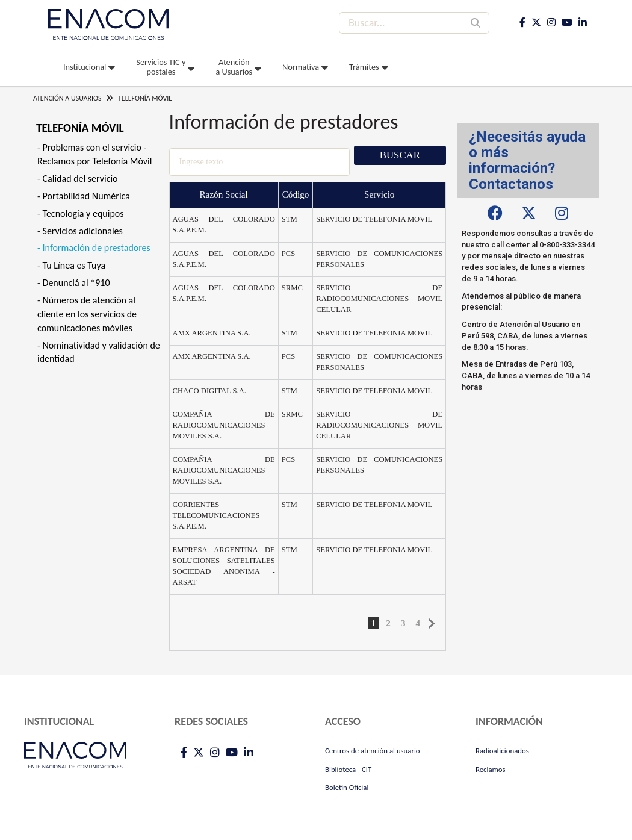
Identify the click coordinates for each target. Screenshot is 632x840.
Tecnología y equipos (83, 213)
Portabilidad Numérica (86, 196)
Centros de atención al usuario (373, 751)
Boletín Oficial (347, 787)
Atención (234, 67)
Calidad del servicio (80, 179)
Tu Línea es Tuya (74, 265)
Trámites (364, 67)
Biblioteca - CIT (348, 769)
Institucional (85, 67)
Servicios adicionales (83, 231)
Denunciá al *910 (76, 283)
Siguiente (432, 624)
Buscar (400, 155)
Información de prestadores (97, 248)
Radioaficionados (502, 751)
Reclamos (491, 769)
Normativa (301, 67)
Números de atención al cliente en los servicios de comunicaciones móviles (87, 314)
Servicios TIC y (161, 67)
